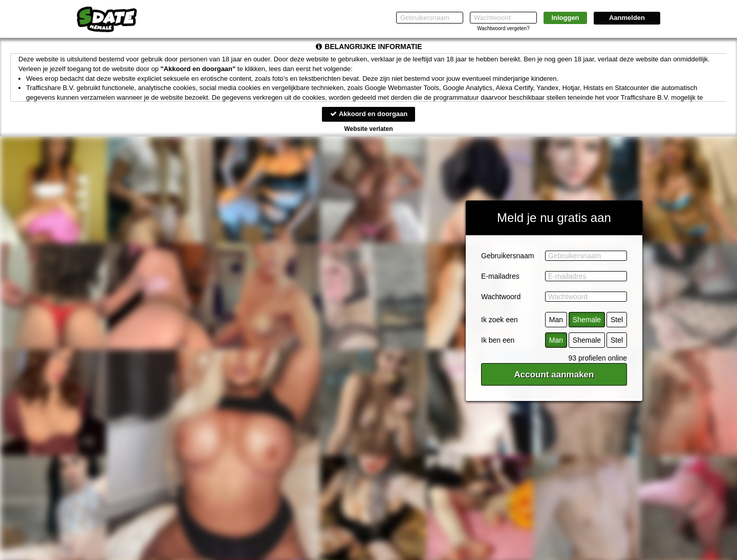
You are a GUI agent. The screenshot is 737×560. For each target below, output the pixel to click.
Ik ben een (498, 340)
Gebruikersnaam (508, 256)
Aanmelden (627, 18)
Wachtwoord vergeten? (503, 28)
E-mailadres (500, 276)
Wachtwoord (501, 297)
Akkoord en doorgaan (368, 114)
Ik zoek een (500, 320)
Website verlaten (368, 129)
